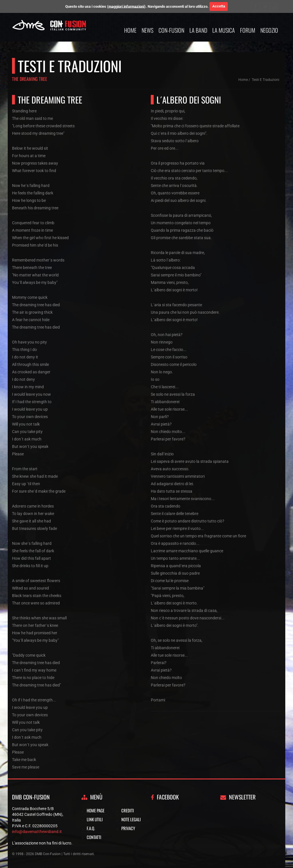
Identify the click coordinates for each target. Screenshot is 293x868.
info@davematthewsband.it (37, 832)
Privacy (128, 828)
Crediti (128, 810)
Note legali (131, 819)
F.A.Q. (91, 828)
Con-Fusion (171, 30)
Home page (96, 810)
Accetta (219, 6)
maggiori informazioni (126, 6)
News (148, 30)
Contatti (94, 837)
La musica (224, 30)
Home (130, 30)
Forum (248, 30)
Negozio (269, 30)
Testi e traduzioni (266, 80)
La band (198, 30)
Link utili (95, 819)
